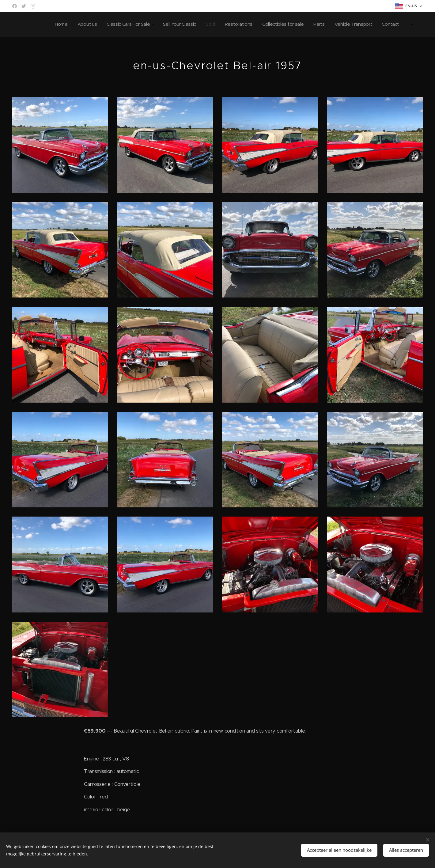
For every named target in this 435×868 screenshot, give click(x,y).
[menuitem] (312, 25)
